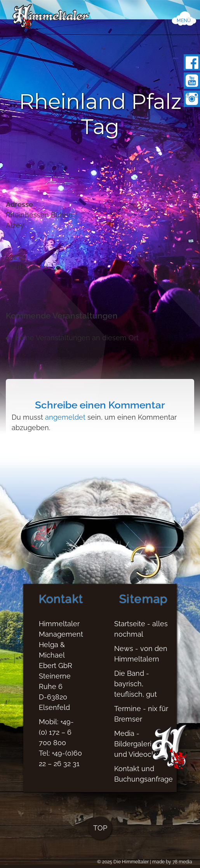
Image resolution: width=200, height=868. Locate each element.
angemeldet (65, 417)
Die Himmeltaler (131, 862)
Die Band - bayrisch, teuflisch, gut (136, 689)
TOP (100, 833)
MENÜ (184, 21)
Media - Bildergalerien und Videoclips (138, 749)
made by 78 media (172, 862)
